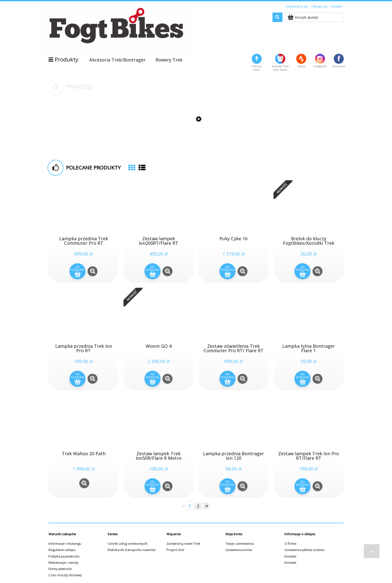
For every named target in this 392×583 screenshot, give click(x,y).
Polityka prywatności (64, 556)
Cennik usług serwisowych (127, 543)
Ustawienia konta (239, 550)
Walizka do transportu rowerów (131, 550)
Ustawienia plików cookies (304, 550)
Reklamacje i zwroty (63, 562)
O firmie (290, 543)
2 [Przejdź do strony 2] (198, 506)
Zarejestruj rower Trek (183, 543)
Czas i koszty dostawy (65, 575)
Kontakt (290, 556)
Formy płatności (60, 569)
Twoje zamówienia (240, 543)
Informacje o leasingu (65, 543)
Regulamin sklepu (62, 550)
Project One (175, 550)
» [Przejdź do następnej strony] (207, 506)
